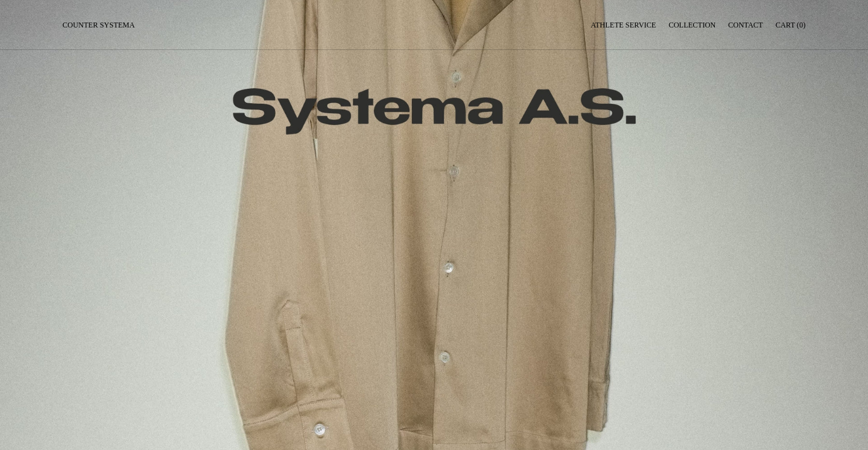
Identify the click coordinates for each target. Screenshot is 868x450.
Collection (692, 25)
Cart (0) (791, 25)
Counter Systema (99, 25)
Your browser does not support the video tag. (434, 225)
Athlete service (623, 25)
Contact (746, 25)
